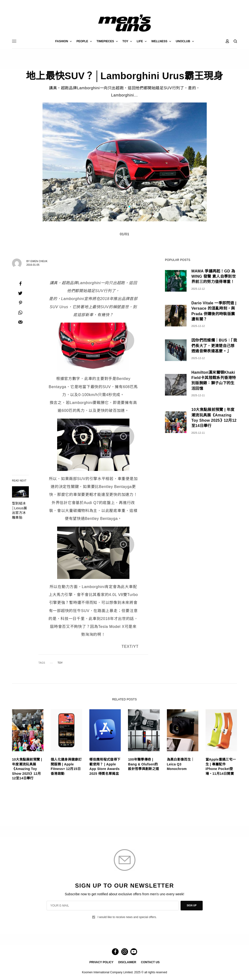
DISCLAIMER (127, 962)
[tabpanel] (125, 162)
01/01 (124, 234)
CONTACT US (150, 962)
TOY (60, 663)
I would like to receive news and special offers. (127, 917)
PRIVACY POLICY (101, 962)
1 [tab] (129, 207)
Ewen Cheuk (39, 261)
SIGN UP (191, 905)
